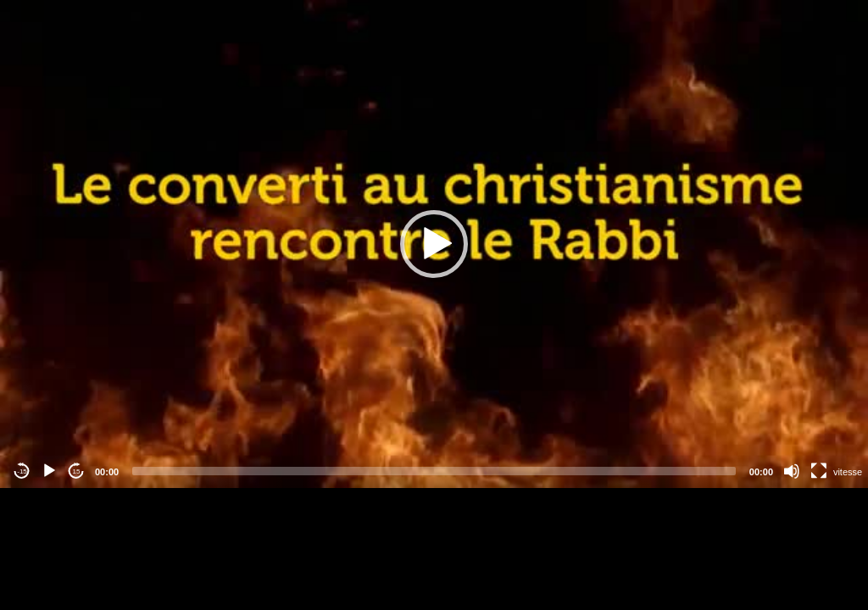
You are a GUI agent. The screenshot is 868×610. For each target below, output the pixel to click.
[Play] (49, 471)
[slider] (434, 471)
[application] (434, 244)
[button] (434, 244)
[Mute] (792, 471)
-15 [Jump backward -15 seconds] (22, 471)
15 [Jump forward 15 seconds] (77, 471)
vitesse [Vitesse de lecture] (848, 472)
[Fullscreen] (819, 471)
